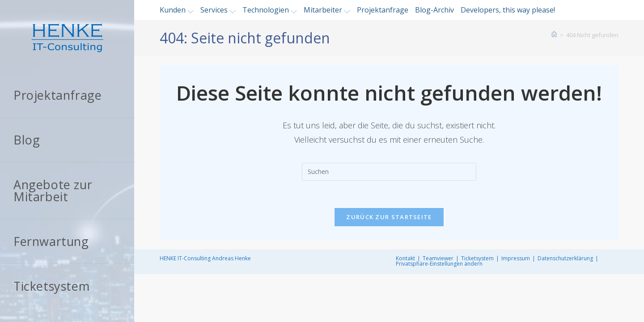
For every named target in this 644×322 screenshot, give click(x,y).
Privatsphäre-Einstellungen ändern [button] (439, 264)
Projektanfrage (383, 10)
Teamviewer (438, 258)
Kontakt (405, 258)
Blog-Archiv (434, 10)
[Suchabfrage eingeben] (389, 172)
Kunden (177, 10)
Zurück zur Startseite (389, 217)
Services (218, 10)
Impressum (516, 258)
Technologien (270, 10)
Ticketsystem (477, 258)
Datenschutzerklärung (565, 258)
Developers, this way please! (508, 10)
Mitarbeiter (327, 10)
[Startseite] (554, 35)
